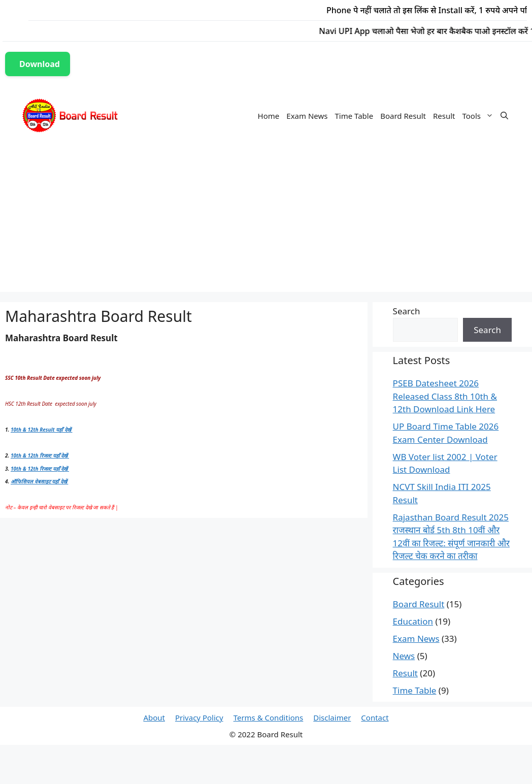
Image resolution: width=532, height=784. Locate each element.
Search (407, 311)
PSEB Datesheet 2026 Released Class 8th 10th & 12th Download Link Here (445, 396)
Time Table (354, 116)
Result (444, 116)
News (404, 656)
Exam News (307, 116)
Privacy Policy (199, 717)
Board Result (403, 116)
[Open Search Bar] (504, 116)
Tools (480, 116)
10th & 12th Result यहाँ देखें (41, 430)
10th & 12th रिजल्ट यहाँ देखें (40, 455)
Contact (375, 717)
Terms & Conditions (269, 717)
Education (413, 621)
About (154, 717)
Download (40, 64)
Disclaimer (332, 717)
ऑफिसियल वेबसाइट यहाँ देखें (39, 481)
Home (269, 116)
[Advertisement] (266, 221)
